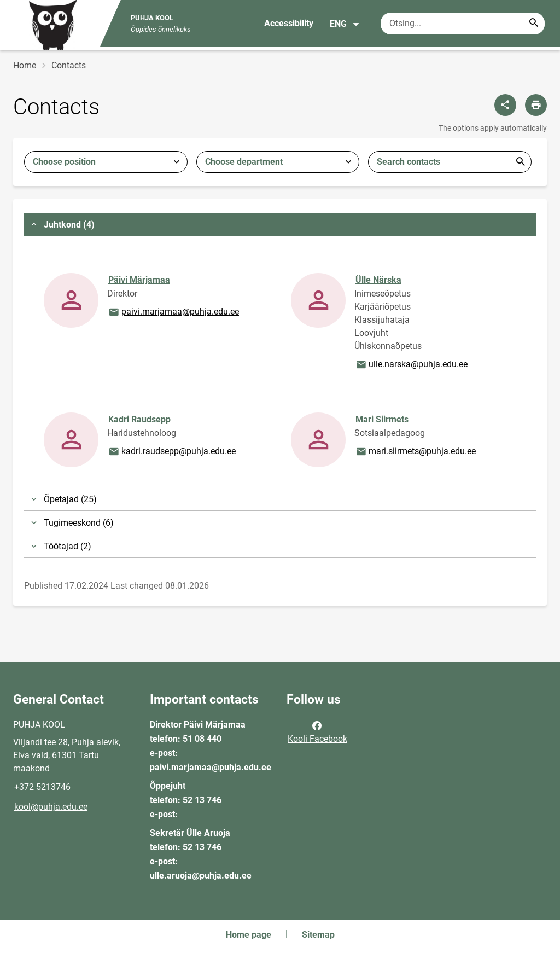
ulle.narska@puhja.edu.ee (411, 365)
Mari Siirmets (382, 419)
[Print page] (536, 105)
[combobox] (106, 162)
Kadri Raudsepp (139, 419)
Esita (521, 162)
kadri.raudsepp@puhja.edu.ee (172, 452)
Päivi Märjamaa (139, 280)
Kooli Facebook (317, 731)
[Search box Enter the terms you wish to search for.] (463, 24)
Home (25, 65)
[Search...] (534, 24)
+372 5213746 (42, 787)
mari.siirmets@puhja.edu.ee (415, 452)
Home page (249, 935)
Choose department (244, 162)
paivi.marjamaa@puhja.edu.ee (173, 312)
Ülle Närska (378, 280)
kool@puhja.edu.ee (51, 807)
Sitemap (318, 935)
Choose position (64, 162)
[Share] (505, 105)
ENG (345, 24)
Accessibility (289, 23)
